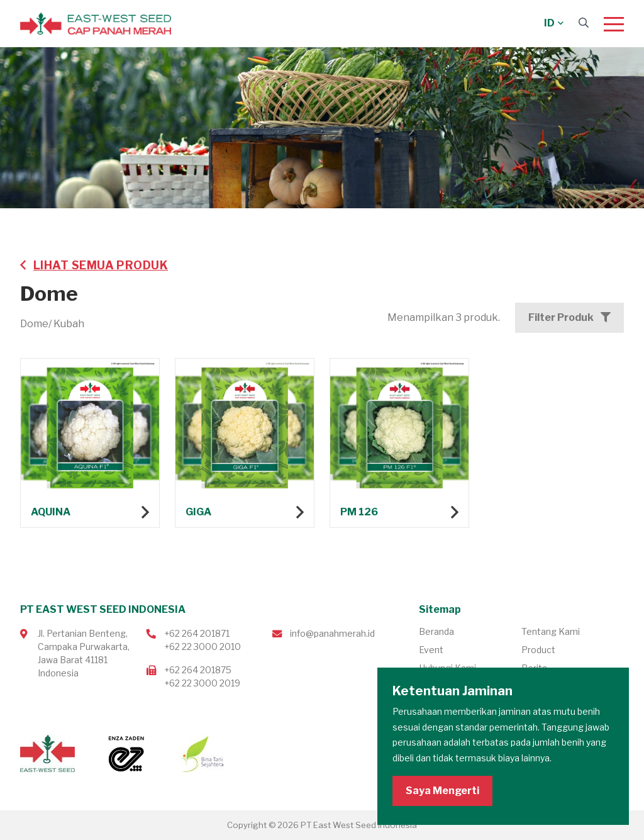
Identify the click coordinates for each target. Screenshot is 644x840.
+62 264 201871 (197, 633)
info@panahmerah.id (332, 633)
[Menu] (614, 24)
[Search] (584, 23)
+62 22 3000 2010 (203, 647)
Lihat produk (90, 444)
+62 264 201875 (198, 670)
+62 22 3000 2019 (202, 683)
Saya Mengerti (442, 791)
